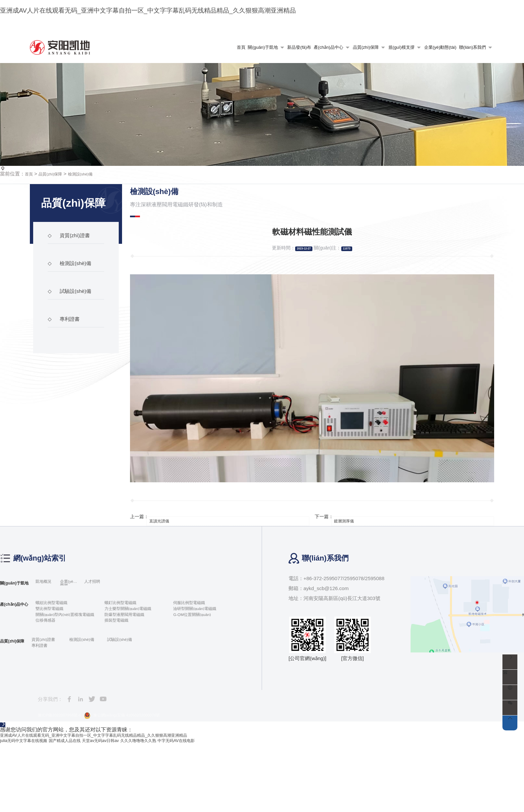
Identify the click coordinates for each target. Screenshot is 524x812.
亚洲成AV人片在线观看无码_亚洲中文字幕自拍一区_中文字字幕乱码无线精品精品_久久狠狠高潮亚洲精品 (125, 804)
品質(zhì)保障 (55, 233)
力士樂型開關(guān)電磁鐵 (138, 668)
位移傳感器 (58, 683)
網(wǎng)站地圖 (417, 41)
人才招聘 (117, 639)
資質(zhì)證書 (72, 301)
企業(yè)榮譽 (85, 639)
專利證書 (66, 384)
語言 (481, 41)
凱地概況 (55, 639)
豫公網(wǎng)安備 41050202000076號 (143, 783)
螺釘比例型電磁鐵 (131, 660)
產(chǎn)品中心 (19, 660)
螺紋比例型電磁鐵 (65, 660)
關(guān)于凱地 (19, 639)
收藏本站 (454, 41)
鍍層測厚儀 (351, 576)
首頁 (30, 233)
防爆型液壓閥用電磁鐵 (136, 676)
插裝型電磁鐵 (126, 683)
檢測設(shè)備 (92, 233)
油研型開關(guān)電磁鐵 (204, 668)
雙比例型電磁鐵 (63, 668)
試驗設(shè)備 (73, 357)
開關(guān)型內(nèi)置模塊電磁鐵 (72, 676)
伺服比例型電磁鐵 (197, 660)
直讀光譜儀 (166, 576)
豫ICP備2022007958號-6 (65, 783)
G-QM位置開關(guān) (201, 676)
